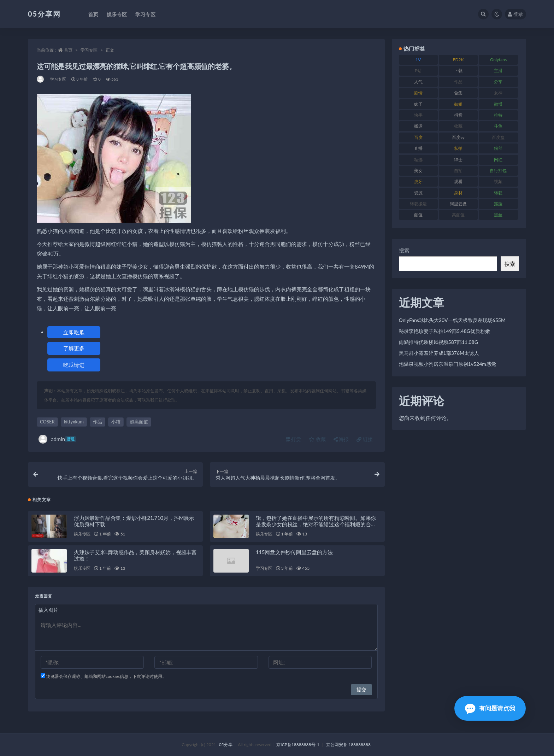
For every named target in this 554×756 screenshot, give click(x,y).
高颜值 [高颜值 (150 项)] (458, 215)
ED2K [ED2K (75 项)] (458, 60)
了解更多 (74, 348)
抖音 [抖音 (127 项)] (458, 115)
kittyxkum (74, 422)
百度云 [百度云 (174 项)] (458, 137)
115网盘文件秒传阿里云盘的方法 (294, 552)
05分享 (226, 745)
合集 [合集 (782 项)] (458, 93)
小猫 (116, 422)
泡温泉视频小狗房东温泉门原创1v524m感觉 (447, 364)
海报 (341, 439)
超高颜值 (139, 422)
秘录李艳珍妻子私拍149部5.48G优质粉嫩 (444, 331)
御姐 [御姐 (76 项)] (458, 104)
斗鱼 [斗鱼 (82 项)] (498, 126)
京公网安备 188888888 (348, 745)
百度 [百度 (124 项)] (418, 137)
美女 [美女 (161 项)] (418, 171)
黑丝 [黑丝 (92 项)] (498, 215)
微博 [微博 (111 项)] (498, 104)
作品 (98, 422)
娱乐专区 (82, 534)
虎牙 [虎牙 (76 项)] (418, 181)
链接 (365, 439)
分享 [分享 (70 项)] (498, 82)
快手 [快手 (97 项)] (418, 115)
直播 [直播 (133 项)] (418, 148)
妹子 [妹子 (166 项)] (418, 104)
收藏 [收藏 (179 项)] (458, 126)
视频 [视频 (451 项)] (498, 181)
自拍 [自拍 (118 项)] (458, 171)
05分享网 (44, 14)
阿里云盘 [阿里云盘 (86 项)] (458, 204)
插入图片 (48, 610)
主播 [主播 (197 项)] (498, 71)
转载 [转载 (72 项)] (498, 193)
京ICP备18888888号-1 (298, 745)
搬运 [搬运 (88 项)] (418, 126)
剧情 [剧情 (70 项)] (418, 93)
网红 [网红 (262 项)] (498, 160)
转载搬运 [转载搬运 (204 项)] (418, 204)
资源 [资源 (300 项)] (418, 193)
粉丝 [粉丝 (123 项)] (498, 148)
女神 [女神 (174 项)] (498, 93)
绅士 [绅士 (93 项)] (458, 160)
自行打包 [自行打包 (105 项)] (498, 171)
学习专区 (89, 50)
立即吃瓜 (74, 332)
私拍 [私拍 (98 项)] (458, 148)
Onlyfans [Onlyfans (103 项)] (498, 60)
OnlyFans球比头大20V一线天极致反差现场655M (452, 320)
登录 (515, 14)
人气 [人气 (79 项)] (418, 82)
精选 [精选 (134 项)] (418, 160)
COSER (47, 422)
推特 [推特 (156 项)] (498, 115)
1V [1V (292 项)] (418, 60)
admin (57, 439)
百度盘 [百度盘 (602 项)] (498, 137)
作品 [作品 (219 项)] (458, 82)
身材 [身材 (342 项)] (458, 193)
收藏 (317, 439)
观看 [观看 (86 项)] (458, 181)
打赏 (294, 439)
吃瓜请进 (74, 365)
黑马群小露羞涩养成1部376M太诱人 (439, 353)
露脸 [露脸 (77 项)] (498, 204)
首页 (68, 50)
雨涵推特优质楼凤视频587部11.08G (438, 342)
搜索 (404, 250)
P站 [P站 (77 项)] (418, 71)
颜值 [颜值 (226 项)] (418, 215)
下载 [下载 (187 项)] (458, 71)
